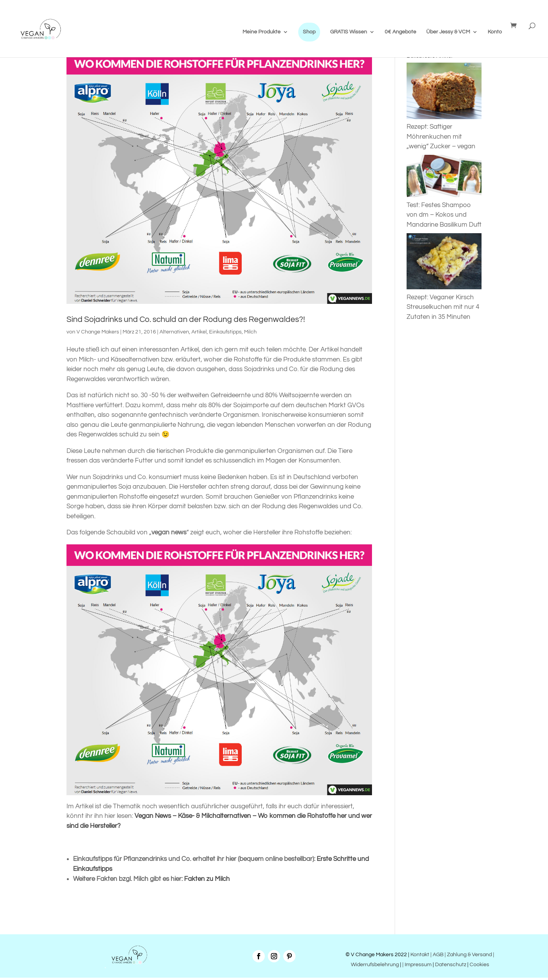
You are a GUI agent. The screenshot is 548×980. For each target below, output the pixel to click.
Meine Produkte (262, 32)
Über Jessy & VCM (448, 32)
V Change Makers (98, 332)
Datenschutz (451, 965)
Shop (309, 32)
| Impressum (417, 965)
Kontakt (419, 955)
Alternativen (174, 332)
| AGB (437, 955)
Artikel (199, 332)
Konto (495, 32)
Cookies (479, 965)
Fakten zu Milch (207, 879)
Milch (250, 332)
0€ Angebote (400, 32)
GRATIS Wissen (349, 32)
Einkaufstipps (225, 332)
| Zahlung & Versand (469, 955)
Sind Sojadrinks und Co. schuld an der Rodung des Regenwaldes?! (186, 319)
